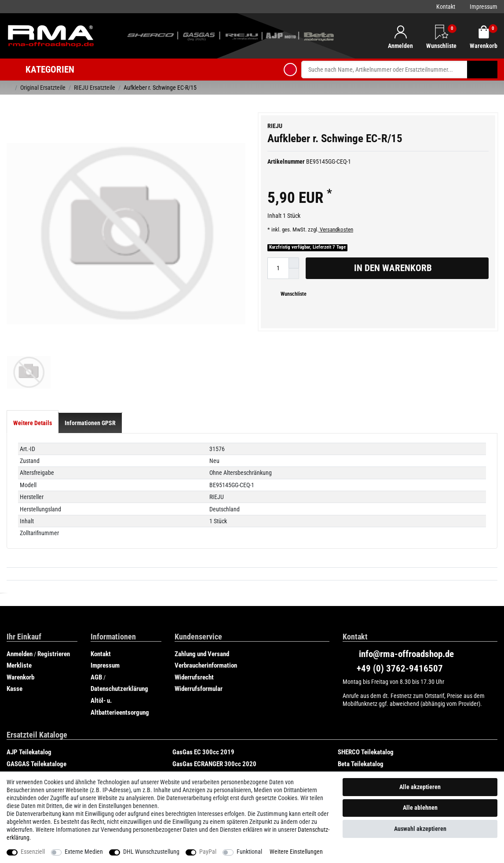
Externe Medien (84, 852)
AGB (96, 614)
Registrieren (54, 591)
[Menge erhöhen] (294, 263)
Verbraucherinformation (206, 602)
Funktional (249, 852)
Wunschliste (290, 294)
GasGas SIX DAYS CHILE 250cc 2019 (55, 712)
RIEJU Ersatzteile (95, 88)
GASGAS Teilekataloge (37, 701)
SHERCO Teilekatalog (366, 689)
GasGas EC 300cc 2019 (203, 689)
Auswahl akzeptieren (420, 829)
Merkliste (19, 602)
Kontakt (446, 7)
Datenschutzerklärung (119, 626)
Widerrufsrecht (194, 614)
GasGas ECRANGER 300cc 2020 (214, 701)
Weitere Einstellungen (296, 852)
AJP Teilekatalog (29, 689)
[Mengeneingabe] (278, 268)
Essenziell (33, 852)
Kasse (15, 626)
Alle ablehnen (420, 808)
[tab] (33, 360)
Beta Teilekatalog (361, 701)
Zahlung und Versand (202, 591)
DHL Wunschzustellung (151, 852)
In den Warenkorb (418, 268)
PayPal (208, 852)
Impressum (484, 7)
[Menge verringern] (294, 274)
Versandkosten (336, 230)
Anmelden (20, 591)
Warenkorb (20, 614)
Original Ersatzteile (43, 88)
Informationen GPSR (90, 360)
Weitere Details (33, 360)
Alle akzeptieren (420, 787)
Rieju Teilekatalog (196, 712)
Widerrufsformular (199, 626)
